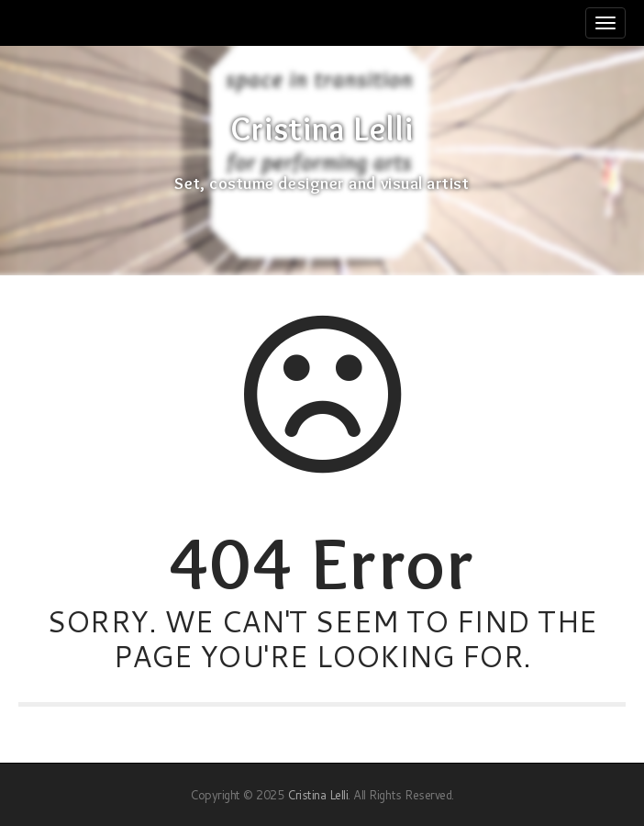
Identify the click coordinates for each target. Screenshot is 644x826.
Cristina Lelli (322, 129)
